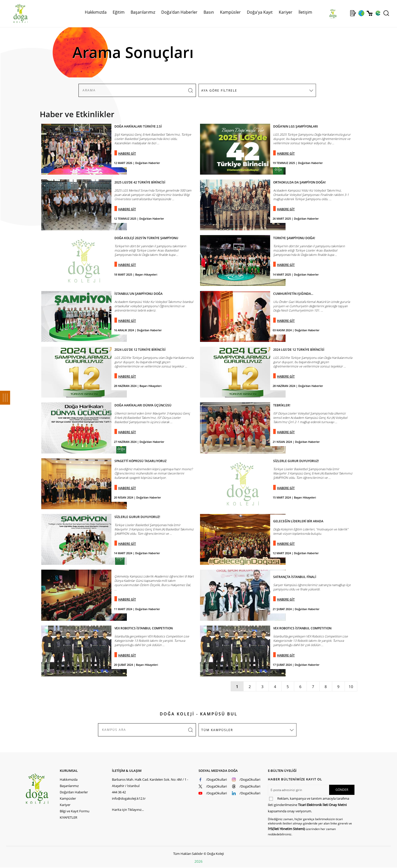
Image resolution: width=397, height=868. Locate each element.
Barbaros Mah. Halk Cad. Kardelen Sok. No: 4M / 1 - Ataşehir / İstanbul (150, 783)
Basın (209, 12)
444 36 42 (119, 792)
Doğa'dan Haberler (179, 12)
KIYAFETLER (68, 817)
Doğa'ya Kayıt (260, 12)
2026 (198, 861)
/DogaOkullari (216, 779)
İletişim (305, 12)
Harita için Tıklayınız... (128, 810)
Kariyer (286, 12)
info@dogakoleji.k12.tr (129, 798)
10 (351, 687)
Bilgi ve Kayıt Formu (75, 811)
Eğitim (119, 12)
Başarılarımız (143, 12)
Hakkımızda (96, 12)
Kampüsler (230, 12)
